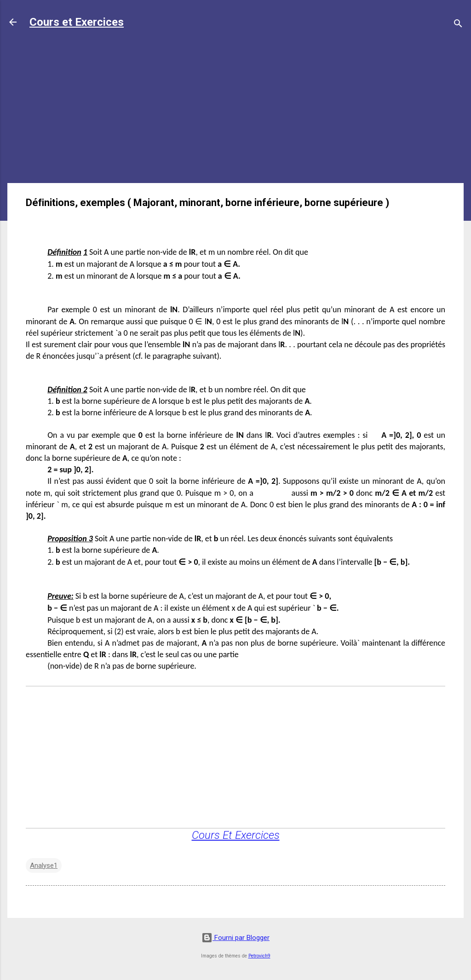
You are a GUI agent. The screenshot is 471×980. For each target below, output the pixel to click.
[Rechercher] (458, 25)
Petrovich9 (259, 956)
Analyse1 (44, 865)
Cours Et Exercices (236, 835)
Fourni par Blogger (235, 938)
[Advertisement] (235, 111)
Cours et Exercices (77, 22)
